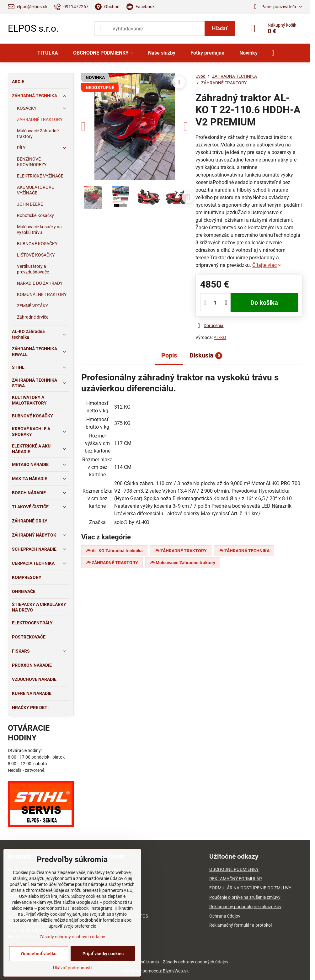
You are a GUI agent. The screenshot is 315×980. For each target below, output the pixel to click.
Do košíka (264, 303)
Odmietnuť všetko (39, 954)
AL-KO (220, 337)
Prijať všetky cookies (103, 954)
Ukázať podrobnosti (72, 968)
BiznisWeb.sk (176, 971)
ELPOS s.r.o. (33, 29)
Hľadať (220, 28)
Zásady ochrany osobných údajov (196, 962)
